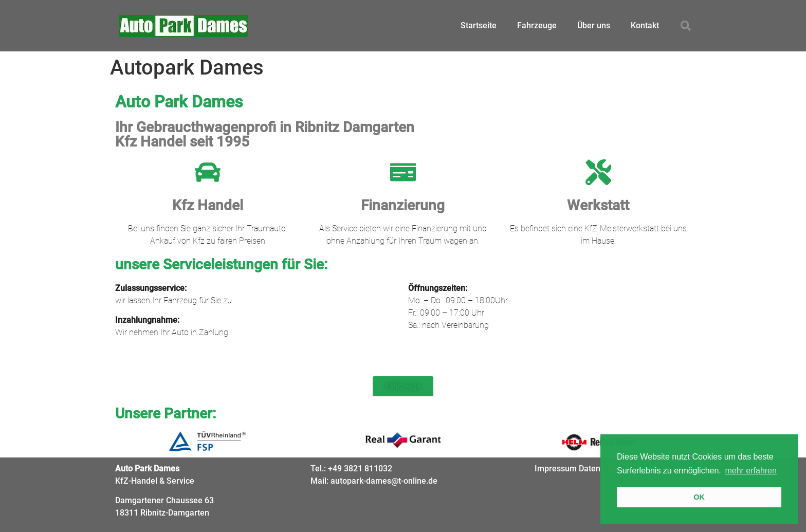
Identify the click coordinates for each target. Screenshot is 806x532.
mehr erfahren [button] (751, 471)
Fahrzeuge (537, 25)
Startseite (479, 25)
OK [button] (699, 497)
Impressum (556, 469)
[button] (686, 26)
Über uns (594, 25)
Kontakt (645, 25)
